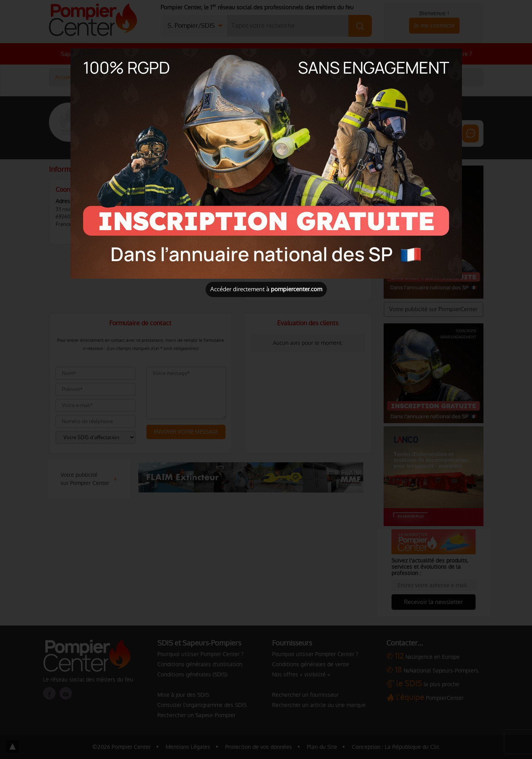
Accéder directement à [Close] (266, 289)
